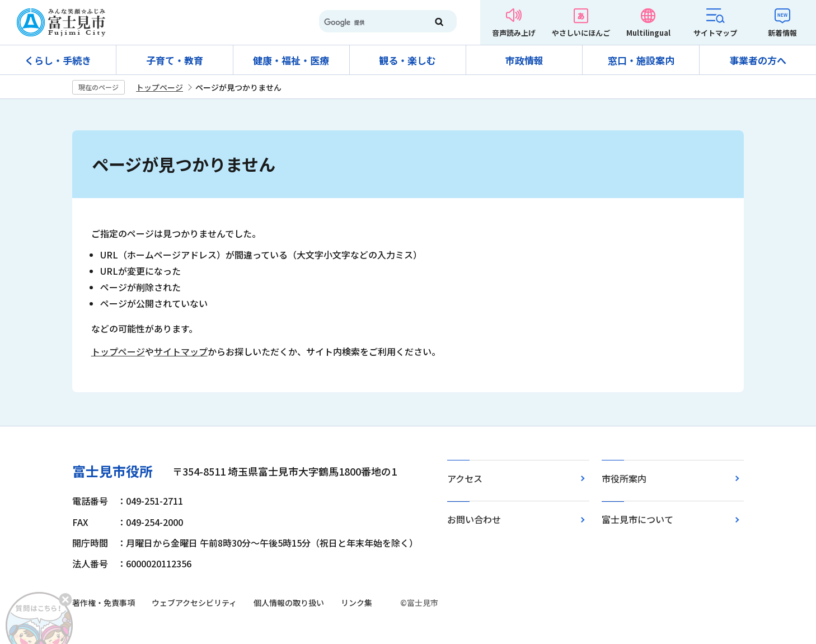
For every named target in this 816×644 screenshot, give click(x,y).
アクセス (465, 478)
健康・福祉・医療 (291, 60)
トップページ (160, 87)
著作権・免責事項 (104, 603)
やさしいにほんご (581, 33)
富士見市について (637, 519)
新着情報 (782, 33)
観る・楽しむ (407, 60)
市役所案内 (624, 478)
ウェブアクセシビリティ (194, 603)
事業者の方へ (758, 60)
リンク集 (357, 603)
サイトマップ (715, 33)
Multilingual (648, 33)
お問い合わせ (474, 519)
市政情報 (524, 60)
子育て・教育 (175, 60)
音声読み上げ (514, 33)
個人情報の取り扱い (289, 603)
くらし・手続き (58, 60)
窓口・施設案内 (641, 60)
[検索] (368, 22)
